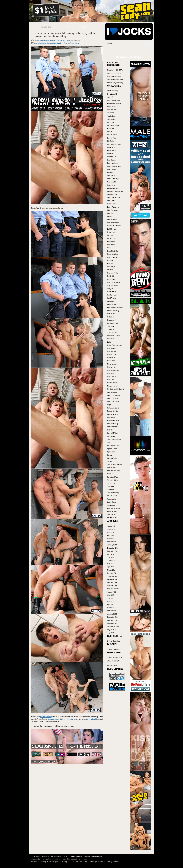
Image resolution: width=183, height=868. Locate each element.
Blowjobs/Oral (112, 157)
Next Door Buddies (114, 395)
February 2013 (112, 573)
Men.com (67, 43)
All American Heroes (114, 103)
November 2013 (113, 551)
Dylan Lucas (112, 232)
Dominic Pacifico (113, 223)
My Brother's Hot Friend (116, 389)
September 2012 (113, 589)
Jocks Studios (112, 333)
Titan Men (111, 490)
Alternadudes (112, 110)
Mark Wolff (111, 358)
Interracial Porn (113, 320)
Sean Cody (111, 436)
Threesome (111, 483)
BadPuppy (111, 122)
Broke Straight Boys (114, 166)
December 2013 (113, 548)
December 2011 (113, 617)
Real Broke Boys (113, 424)
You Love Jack (112, 518)
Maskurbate (111, 361)
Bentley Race (112, 138)
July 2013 (111, 557)
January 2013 (112, 576)
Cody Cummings (113, 188)
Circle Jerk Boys (113, 179)
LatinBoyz (111, 339)
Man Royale (111, 351)
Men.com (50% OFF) (115, 76)
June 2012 (111, 598)
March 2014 (111, 539)
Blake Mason (112, 151)
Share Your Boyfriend (115, 439)
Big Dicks (111, 141)
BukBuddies (111, 169)
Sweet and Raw (113, 477)
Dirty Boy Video (113, 210)
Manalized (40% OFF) (115, 70)
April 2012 (111, 605)
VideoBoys (111, 505)
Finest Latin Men (113, 257)
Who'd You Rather (114, 508)
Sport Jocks (111, 452)
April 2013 (111, 567)
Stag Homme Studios (115, 464)
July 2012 (111, 595)
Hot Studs (111, 317)
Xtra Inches (111, 515)
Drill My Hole (112, 229)
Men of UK (111, 373)
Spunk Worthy (112, 458)
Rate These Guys (113, 421)
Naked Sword (112, 392)
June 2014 (111, 529)
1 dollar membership (43, 43)
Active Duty (111, 97)
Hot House (111, 314)
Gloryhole (111, 289)
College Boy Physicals (115, 191)
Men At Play (111, 367)
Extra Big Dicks (113, 251)
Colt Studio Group (114, 198)
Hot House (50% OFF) (115, 83)
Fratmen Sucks (113, 273)
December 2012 (113, 579)
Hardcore (53, 41)
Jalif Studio (111, 326)
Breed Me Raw (112, 163)
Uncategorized (112, 499)
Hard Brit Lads (112, 295)
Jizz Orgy (59, 41)
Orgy (109, 405)
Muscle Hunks (112, 383)
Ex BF (109, 248)
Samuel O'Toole (113, 433)
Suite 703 (111, 474)
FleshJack (111, 260)
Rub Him (110, 430)
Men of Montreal (113, 370)
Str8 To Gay (111, 468)
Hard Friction (112, 298)
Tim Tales (111, 486)
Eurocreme (111, 245)
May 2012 (111, 601)
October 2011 (112, 623)
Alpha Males (112, 107)
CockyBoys (111, 185)
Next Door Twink (113, 402)
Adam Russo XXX (114, 100)
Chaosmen (111, 176)
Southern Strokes (113, 446)
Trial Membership (113, 493)
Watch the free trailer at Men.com (55, 726)
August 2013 (112, 554)
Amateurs (111, 113)
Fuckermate (111, 279)
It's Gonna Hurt (113, 323)
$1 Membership (44, 41)
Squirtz (110, 461)
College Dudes (112, 195)
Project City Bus (113, 411)
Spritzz (110, 455)
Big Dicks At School (114, 144)
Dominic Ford (112, 220)
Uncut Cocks (112, 502)
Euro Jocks (111, 242)
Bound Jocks (112, 160)
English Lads (112, 238)
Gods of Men (112, 292)
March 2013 (111, 570)
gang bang (53, 43)
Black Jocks (111, 147)
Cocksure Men (112, 182)
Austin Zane (111, 116)
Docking (110, 216)
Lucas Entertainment (114, 345)
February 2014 (112, 542)
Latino (109, 342)
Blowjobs (110, 154)
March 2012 (111, 608)
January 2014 (112, 545)
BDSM (110, 132)
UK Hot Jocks (112, 496)
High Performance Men (115, 308)
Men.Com (66, 41)
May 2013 (111, 564)
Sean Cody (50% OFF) (115, 80)
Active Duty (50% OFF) (115, 73)
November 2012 (113, 583)
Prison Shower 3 (75, 43)
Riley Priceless (112, 427)
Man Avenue (112, 348)
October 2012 (112, 586)
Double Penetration (114, 226)
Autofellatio (111, 119)
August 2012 (112, 592)
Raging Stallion (113, 414)
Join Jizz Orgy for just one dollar (47, 208)
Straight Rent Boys (114, 471)
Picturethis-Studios (114, 408)
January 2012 (112, 614)
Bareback (111, 129)
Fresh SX (111, 276)
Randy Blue (111, 417)
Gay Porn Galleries (114, 282)
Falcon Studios (112, 254)
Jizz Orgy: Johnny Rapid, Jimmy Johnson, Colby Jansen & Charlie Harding (65, 35)
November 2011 (113, 620)
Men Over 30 (112, 377)
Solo (109, 443)
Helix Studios (112, 304)
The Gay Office (113, 480)
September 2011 (113, 627)
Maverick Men (112, 364)
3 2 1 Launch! (112, 94)
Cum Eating (111, 201)
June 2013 (111, 561)
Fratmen (110, 270)
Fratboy (110, 264)
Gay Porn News (113, 286)
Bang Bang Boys (113, 125)
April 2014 (111, 536)
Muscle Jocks (112, 386)
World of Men (112, 512)
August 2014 (112, 526)
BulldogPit (111, 173)
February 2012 (112, 611)
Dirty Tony (111, 213)
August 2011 (112, 630)
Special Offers (112, 449)
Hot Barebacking (113, 311)
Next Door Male (113, 399)
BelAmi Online (112, 135)
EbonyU (110, 235)
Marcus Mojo (112, 355)
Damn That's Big (113, 207)
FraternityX (111, 267)
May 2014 (111, 532)
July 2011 (111, 633)
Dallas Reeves (112, 204)
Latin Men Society (114, 336)
